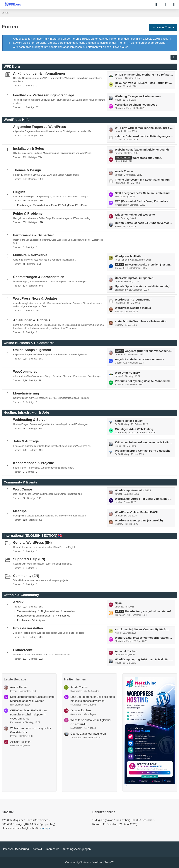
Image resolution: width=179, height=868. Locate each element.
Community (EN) (26, 576)
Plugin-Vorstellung (50, 611)
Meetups (20, 511)
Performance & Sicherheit (33, 235)
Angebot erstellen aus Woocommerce (140, 359)
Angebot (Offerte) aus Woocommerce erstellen (149, 351)
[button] (174, 57)
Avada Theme (124, 171)
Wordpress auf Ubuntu (147, 158)
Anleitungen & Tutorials (32, 320)
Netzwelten (69, 611)
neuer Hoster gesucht (129, 421)
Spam (119, 603)
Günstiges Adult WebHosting (134, 429)
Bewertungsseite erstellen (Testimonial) (149, 264)
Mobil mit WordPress (47, 205)
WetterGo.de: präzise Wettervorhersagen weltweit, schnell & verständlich (144, 638)
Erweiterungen (24, 205)
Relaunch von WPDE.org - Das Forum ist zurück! (144, 83)
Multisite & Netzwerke (30, 255)
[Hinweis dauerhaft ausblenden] (171, 39)
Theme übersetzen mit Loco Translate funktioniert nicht (144, 180)
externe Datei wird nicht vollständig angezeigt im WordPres (144, 136)
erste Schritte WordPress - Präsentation (141, 321)
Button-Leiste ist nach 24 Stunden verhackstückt (144, 223)
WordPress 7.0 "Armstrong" (133, 299)
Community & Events (20, 482)
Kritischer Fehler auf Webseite (135, 215)
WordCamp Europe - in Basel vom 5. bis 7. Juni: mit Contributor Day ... (144, 499)
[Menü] (174, 5)
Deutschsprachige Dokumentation (34, 616)
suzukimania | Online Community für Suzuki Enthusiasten (144, 629)
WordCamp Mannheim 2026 (133, 490)
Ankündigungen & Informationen (39, 74)
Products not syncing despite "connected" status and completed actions (144, 381)
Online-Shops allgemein (32, 350)
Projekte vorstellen (28, 628)
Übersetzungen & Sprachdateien (39, 277)
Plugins (19, 192)
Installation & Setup (29, 149)
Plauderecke (23, 650)
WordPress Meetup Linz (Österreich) (139, 520)
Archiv (18, 602)
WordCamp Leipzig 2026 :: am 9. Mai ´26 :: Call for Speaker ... (144, 659)
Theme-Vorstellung (27, 611)
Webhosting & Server (30, 420)
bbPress (83, 205)
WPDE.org (12, 67)
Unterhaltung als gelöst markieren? (148, 611)
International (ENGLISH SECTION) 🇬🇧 (33, 536)
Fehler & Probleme (28, 214)
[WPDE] (13, 4)
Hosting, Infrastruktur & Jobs (27, 413)
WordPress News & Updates (35, 298)
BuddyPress (68, 205)
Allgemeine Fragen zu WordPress (40, 127)
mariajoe (45, 828)
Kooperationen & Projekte (34, 463)
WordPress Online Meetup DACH (137, 512)
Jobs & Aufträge (26, 441)
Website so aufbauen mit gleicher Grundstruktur (144, 150)
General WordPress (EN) (32, 543)
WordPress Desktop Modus (133, 308)
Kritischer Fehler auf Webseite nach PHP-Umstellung (144, 442)
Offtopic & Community (21, 595)
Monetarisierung (26, 393)
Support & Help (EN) (29, 559)
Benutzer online (104, 812)
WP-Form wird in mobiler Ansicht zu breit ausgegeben (144, 128)
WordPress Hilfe (17, 120)
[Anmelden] (165, 5)
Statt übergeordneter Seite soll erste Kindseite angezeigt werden (144, 193)
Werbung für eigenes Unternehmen (138, 96)
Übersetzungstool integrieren (134, 278)
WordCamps (23, 489)
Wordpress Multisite (128, 256)
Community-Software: (89, 862)
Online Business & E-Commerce (29, 343)
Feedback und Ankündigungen (32, 620)
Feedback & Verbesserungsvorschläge (44, 95)
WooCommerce (25, 372)
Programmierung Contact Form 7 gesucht (142, 451)
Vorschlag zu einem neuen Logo (136, 105)
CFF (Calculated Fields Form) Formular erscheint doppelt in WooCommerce (144, 201)
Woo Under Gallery (127, 373)
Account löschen (126, 651)
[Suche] (156, 5)
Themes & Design (27, 170)
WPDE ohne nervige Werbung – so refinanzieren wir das (144, 75)
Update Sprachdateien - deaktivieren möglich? (144, 286)
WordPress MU (63, 616)
